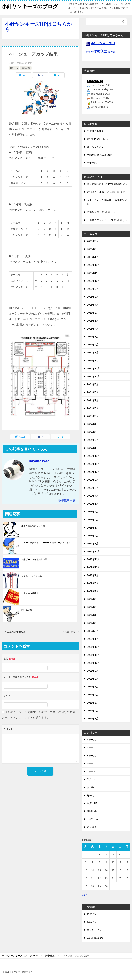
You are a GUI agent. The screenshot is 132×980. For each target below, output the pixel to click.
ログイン (92, 914)
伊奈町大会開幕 (95, 131)
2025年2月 (93, 345)
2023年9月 (93, 480)
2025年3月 (93, 337)
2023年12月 (93, 456)
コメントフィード (97, 930)
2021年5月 (93, 703)
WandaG (120, 200)
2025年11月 (93, 273)
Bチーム (91, 756)
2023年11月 (93, 464)
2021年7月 (93, 687)
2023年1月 (93, 543)
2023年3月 (93, 528)
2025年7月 (93, 305)
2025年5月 (93, 321)
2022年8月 (93, 583)
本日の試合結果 (95, 184)
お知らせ (92, 787)
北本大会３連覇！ (30, 593)
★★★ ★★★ (100, 52)
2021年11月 (93, 655)
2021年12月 (93, 647)
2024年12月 (93, 361)
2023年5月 (93, 512)
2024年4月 (93, 424)
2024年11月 (93, 368)
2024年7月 (93, 400)
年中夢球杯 (93, 163)
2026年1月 (93, 257)
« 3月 (85, 895)
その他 (91, 795)
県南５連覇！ (94, 212)
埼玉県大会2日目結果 (32, 576)
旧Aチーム (93, 819)
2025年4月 (93, 329)
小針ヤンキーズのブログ (31, 6)
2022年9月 (93, 575)
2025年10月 (93, 281)
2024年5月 (93, 416)
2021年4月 (93, 711)
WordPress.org (95, 938)
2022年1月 (93, 639)
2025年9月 (93, 289)
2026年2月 (93, 249)
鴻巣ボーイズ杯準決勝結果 (34, 560)
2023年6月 (93, 504)
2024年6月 (93, 408)
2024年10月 (93, 376)
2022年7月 (93, 591)
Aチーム (91, 740)
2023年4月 (93, 520)
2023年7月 (93, 496)
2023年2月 (93, 536)
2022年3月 (93, 623)
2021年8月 (93, 679)
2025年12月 (93, 265)
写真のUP (92, 803)
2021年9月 (93, 671)
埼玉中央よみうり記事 (99, 200)
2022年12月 (93, 551)
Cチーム (14, 68)
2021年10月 (93, 663)
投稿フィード (94, 922)
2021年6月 (93, 695)
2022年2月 (93, 631)
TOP (22, 956)
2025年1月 (93, 352)
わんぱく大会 (69, 632)
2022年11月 (93, 559)
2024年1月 (93, 448)
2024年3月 (93, 432)
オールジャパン (95, 147)
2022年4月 (93, 615)
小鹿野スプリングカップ (100, 220)
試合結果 (26, 68)
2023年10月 (93, 472)
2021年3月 (93, 719)
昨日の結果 (27, 610)
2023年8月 (93, 488)
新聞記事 (92, 811)
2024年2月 (93, 440)
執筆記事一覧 (67, 501)
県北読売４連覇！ (97, 192)
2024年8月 (93, 392)
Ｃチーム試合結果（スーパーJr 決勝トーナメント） (46, 543)
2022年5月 (93, 607)
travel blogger (115, 184)
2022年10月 (93, 567)
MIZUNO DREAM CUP (99, 155)
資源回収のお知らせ (98, 139)
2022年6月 (93, 599)
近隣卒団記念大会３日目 (33, 526)
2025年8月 (93, 297)
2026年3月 (93, 241)
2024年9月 (93, 384)
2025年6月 (93, 313)
